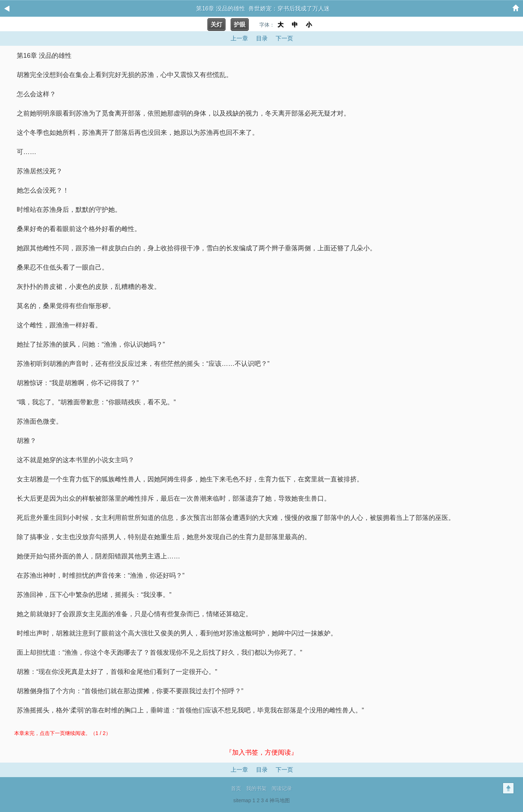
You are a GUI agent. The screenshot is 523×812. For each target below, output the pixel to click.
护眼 (240, 25)
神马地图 (280, 800)
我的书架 (256, 788)
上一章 (239, 38)
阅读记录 (282, 788)
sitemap (242, 800)
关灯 (216, 25)
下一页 (284, 38)
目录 (262, 38)
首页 (236, 788)
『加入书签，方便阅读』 (261, 752)
